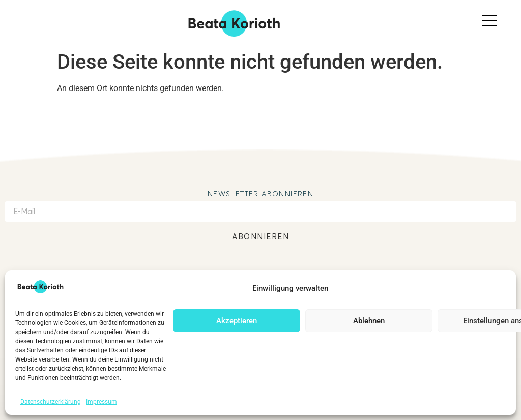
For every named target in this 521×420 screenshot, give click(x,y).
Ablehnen (369, 321)
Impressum (102, 402)
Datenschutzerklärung (51, 402)
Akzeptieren (237, 321)
